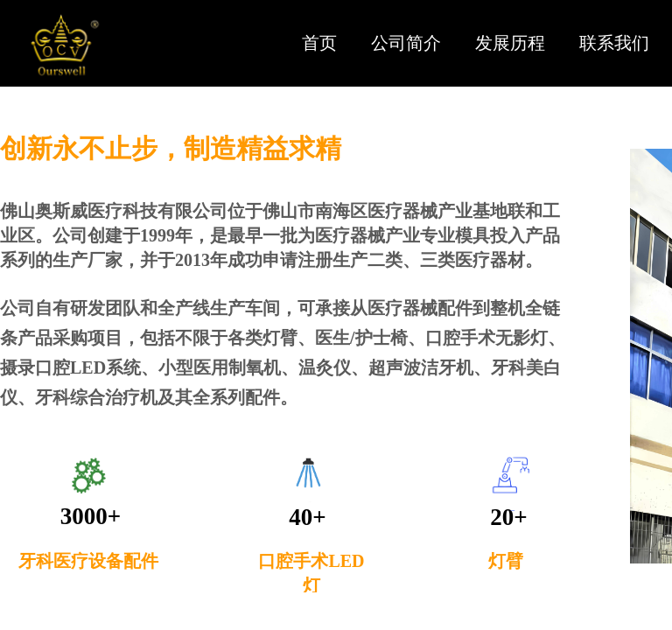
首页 (319, 43)
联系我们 (614, 43)
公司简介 (406, 43)
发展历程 (510, 43)
